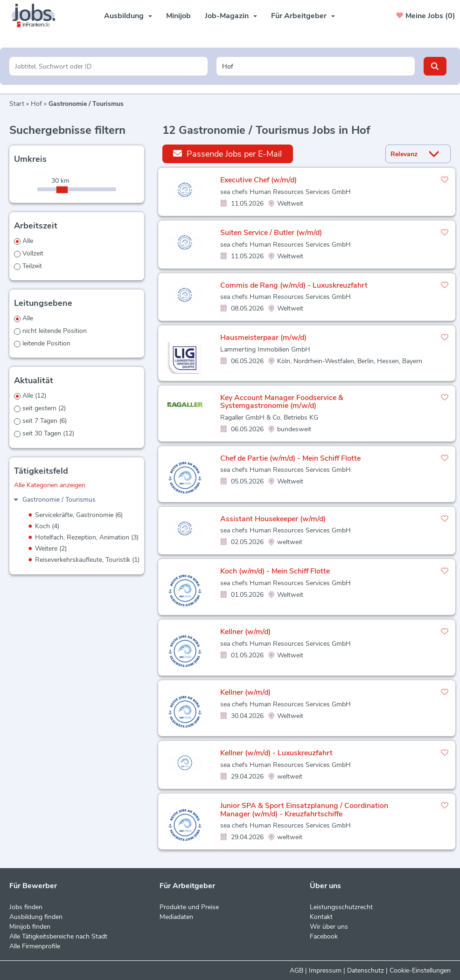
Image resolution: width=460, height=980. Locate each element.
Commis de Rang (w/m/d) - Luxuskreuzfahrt (294, 285)
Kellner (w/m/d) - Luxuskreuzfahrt (276, 753)
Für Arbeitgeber (303, 16)
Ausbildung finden (36, 917)
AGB (296, 970)
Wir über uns (329, 927)
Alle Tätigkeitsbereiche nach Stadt (58, 936)
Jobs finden (26, 907)
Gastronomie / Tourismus (59, 500)
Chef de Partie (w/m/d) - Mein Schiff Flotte (290, 458)
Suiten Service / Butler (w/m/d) (271, 233)
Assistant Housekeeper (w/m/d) (273, 519)
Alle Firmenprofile (35, 946)
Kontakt (321, 917)
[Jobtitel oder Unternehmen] (108, 66)
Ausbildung (128, 16)
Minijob (178, 16)
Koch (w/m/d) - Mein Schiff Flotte (275, 571)
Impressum (325, 970)
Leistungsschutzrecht (341, 907)
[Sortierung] (406, 154)
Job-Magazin (231, 16)
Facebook (324, 936)
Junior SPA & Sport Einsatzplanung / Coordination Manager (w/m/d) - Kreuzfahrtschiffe (304, 810)
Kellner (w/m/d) (245, 632)
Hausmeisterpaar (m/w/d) (263, 338)
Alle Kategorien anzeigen (50, 485)
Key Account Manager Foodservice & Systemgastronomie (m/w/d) (282, 402)
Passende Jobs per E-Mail (227, 154)
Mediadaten (176, 917)
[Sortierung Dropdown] (436, 154)
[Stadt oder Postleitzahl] (316, 66)
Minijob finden (30, 927)
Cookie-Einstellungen (420, 970)
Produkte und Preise (189, 907)
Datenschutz (366, 970)
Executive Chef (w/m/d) (258, 180)
